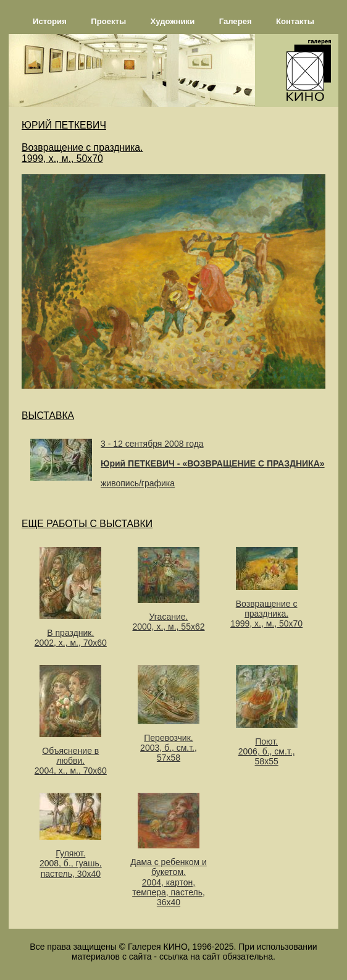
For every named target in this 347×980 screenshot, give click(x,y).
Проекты (108, 21)
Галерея (236, 21)
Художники (173, 21)
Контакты (295, 21)
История (50, 21)
